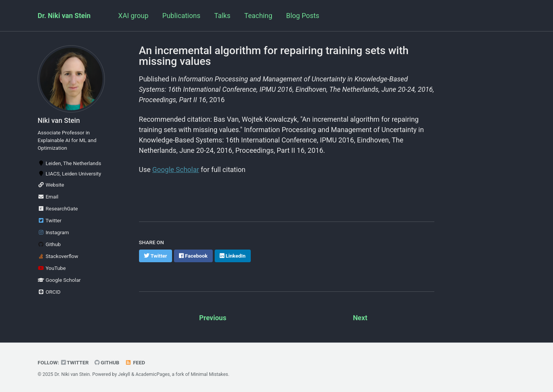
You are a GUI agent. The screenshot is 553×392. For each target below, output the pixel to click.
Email (48, 197)
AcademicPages (153, 374)
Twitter (50, 220)
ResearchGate (58, 208)
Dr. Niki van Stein (64, 16)
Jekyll (124, 374)
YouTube (52, 268)
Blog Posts (303, 16)
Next (360, 318)
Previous (213, 318)
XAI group (133, 16)
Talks (222, 16)
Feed (135, 362)
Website (51, 185)
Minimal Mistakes (209, 374)
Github (49, 244)
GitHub (107, 362)
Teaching (258, 16)
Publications (181, 16)
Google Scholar (59, 280)
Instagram (53, 232)
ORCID (49, 292)
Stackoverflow (58, 256)
